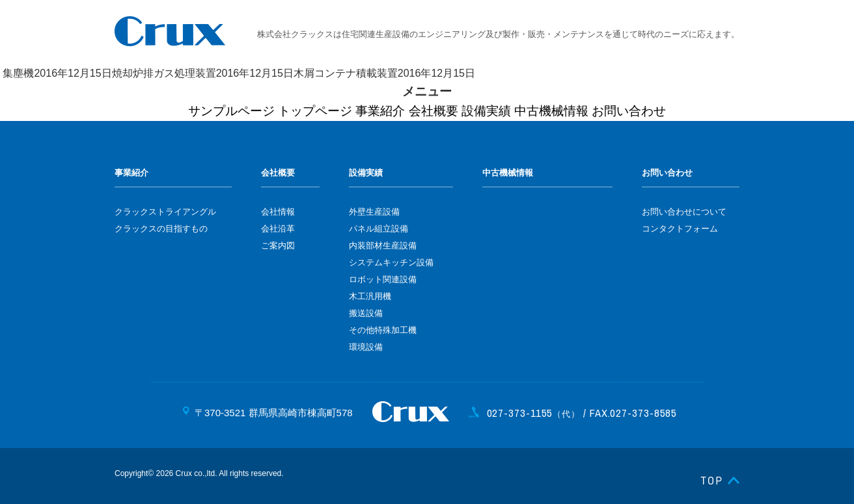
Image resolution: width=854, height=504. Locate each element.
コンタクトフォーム (680, 229)
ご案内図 (278, 245)
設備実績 (486, 111)
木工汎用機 (370, 296)
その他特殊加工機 (383, 330)
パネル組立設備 (379, 229)
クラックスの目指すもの (161, 229)
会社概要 (434, 111)
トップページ (315, 111)
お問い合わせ (629, 111)
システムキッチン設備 (391, 262)
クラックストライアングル (165, 212)
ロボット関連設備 (383, 279)
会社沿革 (278, 229)
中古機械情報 (551, 111)
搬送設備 (366, 313)
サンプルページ (231, 111)
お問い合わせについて (684, 212)
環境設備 (366, 347)
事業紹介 (380, 111)
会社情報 (278, 212)
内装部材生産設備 (383, 245)
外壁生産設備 (374, 212)
